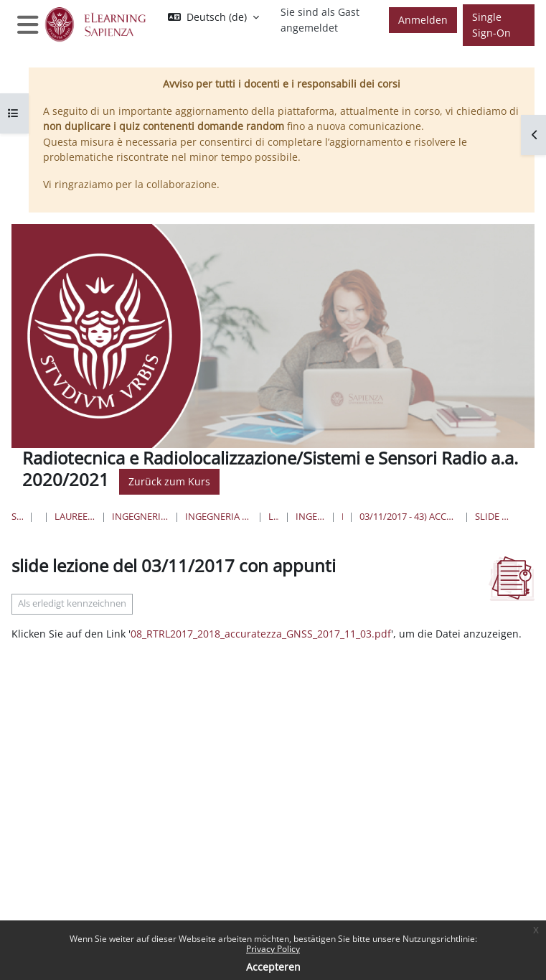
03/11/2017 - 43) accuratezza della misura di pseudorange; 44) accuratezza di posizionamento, (409, 516)
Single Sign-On (491, 25)
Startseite (17, 516)
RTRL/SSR (342, 516)
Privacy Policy (273, 949)
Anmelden (423, 20)
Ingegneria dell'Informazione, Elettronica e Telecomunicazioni (218, 516)
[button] (213, 17)
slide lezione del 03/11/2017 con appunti (494, 516)
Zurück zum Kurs (169, 481)
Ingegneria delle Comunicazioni (310, 516)
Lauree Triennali (274, 516)
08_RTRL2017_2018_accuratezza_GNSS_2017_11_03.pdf (261, 634)
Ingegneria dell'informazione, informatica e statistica (140, 516)
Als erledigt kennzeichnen (72, 603)
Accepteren (273, 967)
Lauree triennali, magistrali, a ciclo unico (75, 516)
